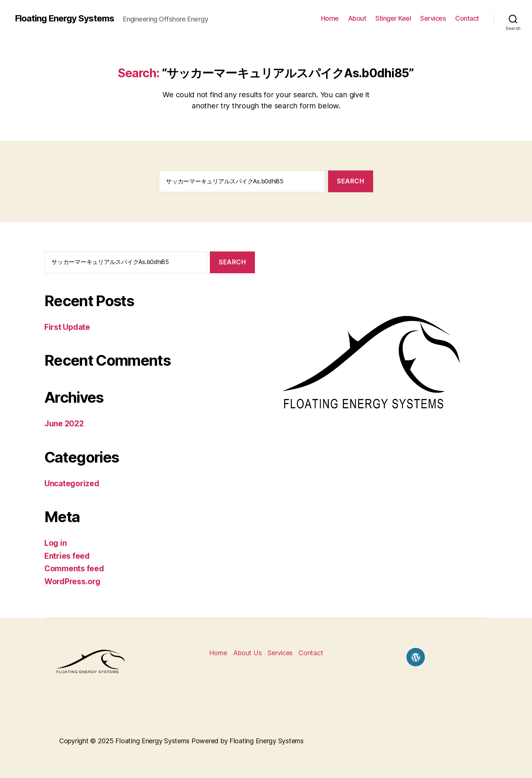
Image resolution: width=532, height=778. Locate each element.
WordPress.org (72, 581)
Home (330, 18)
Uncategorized (72, 483)
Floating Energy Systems (64, 18)
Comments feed (74, 569)
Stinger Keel (393, 18)
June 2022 (64, 424)
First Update (67, 327)
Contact (467, 18)
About (357, 18)
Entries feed (67, 556)
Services (433, 18)
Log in (55, 543)
